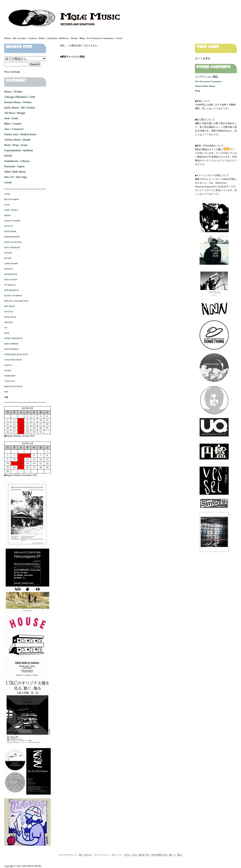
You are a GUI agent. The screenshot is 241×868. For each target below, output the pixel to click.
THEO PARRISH (11, 344)
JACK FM (8, 226)
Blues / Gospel (13, 124)
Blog (82, 38)
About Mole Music (205, 86)
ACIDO (7, 194)
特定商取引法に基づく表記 (167, 855)
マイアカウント (68, 855)
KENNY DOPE (10, 232)
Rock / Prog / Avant (16, 145)
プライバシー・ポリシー (108, 855)
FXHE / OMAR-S (11, 210)
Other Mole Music (15, 172)
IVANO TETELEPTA (13, 242)
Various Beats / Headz (17, 140)
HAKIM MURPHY (12, 237)
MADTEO (8, 269)
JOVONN (8, 253)
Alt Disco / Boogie (15, 113)
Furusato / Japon (14, 166)
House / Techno (13, 92)
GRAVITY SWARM (12, 221)
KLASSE (8, 258)
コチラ (215, 108)
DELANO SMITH (12, 200)
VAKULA (8, 365)
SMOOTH (8, 322)
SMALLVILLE (10, 317)
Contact (32, 38)
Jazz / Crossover (14, 129)
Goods (8, 182)
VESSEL (8, 371)
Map (197, 91)
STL (6, 328)
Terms (74, 38)
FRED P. (8, 216)
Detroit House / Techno (18, 102)
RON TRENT (10, 306)
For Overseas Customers (100, 38)
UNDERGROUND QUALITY (16, 355)
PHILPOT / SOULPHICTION (16, 301)
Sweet (119, 38)
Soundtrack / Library (17, 161)
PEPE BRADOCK (12, 290)
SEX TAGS (9, 312)
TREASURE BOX (12, 349)
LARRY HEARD (11, 264)
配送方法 (144, 855)
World (8, 156)
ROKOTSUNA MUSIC (13, 387)
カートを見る (203, 58)
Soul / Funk (11, 118)
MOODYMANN (11, 274)
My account (19, 38)
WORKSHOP (10, 376)
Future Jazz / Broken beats (20, 134)
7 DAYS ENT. (10, 381)
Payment (52, 38)
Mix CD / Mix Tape (16, 177)
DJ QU (7, 205)
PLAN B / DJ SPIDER (13, 296)
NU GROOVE (10, 285)
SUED (7, 333)
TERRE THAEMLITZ (13, 338)
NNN (6, 392)
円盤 (6, 397)
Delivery (64, 38)
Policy (42, 38)
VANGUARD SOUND (13, 360)
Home (7, 38)
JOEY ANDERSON (12, 248)
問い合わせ (85, 855)
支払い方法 (131, 855)
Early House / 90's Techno (20, 108)
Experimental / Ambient (18, 150)
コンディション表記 (206, 77)
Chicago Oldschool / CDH (20, 97)
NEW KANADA (11, 280)
